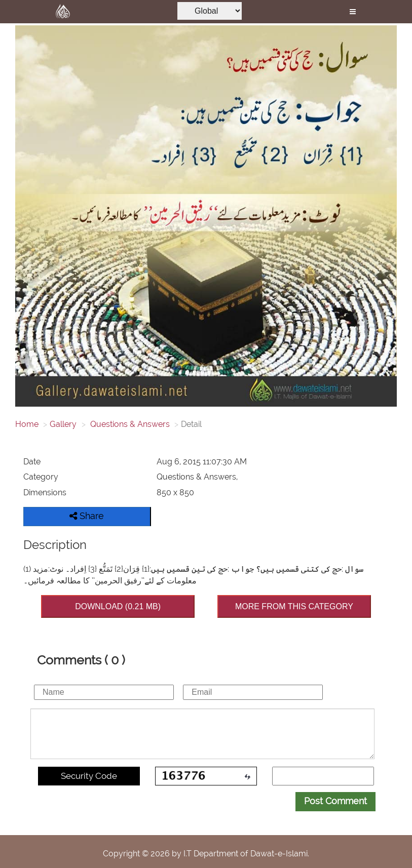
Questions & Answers (129, 424)
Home (27, 424)
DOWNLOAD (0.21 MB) (118, 606)
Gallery (63, 424)
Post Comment (335, 801)
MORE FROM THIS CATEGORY (294, 606)
